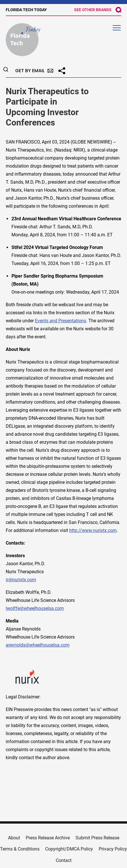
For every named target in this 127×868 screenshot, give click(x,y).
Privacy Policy (113, 849)
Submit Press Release (97, 838)
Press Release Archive (48, 838)
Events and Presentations (60, 321)
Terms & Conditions (20, 849)
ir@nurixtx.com (21, 580)
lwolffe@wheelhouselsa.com (35, 608)
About (14, 838)
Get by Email (34, 71)
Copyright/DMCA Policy (69, 849)
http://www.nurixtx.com (93, 530)
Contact (64, 860)
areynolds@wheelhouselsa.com (38, 645)
